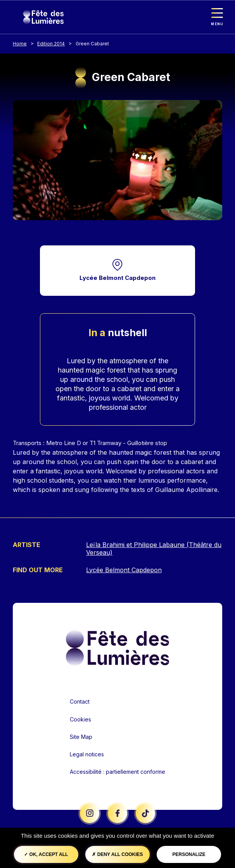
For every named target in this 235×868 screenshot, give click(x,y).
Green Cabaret (92, 44)
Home (20, 44)
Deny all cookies (117, 854)
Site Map (81, 737)
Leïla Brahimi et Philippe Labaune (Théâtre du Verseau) (154, 549)
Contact (80, 701)
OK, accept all (46, 854)
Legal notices (87, 754)
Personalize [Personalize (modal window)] (189, 854)
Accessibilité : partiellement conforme (117, 772)
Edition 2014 (51, 44)
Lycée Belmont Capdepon (117, 278)
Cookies (80, 719)
